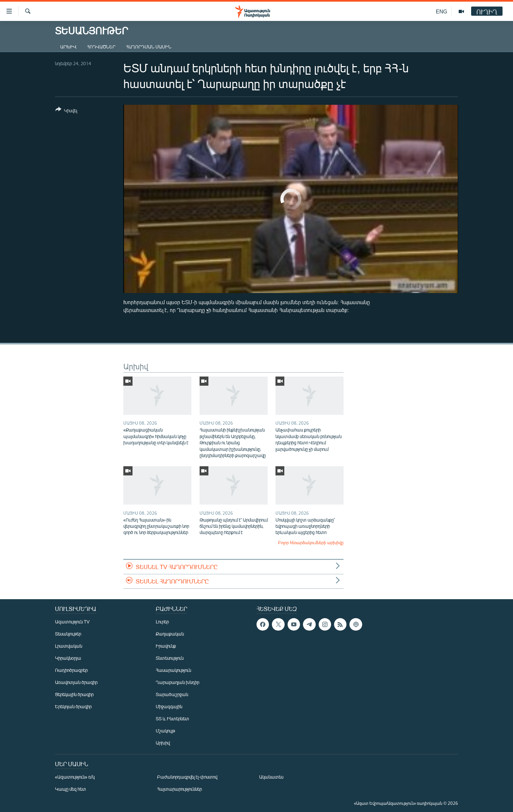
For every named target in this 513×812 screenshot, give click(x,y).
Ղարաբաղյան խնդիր (177, 682)
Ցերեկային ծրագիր (74, 694)
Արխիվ (68, 47)
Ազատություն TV (72, 622)
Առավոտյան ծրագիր (76, 682)
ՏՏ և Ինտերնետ (172, 719)
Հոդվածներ (101, 47)
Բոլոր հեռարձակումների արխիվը (311, 543)
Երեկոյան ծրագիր (73, 706)
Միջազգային (169, 706)
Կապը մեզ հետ (71, 789)
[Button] (66, 111)
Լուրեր (162, 622)
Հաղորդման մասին (149, 47)
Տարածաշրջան (172, 694)
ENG (442, 11)
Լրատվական (69, 646)
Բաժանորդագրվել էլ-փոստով (187, 777)
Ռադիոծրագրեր (71, 670)
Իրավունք (166, 646)
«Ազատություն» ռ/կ (75, 777)
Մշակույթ (165, 731)
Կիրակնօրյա (68, 658)
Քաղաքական (170, 634)
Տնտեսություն (170, 658)
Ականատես (271, 777)
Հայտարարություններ (179, 789)
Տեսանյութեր (68, 634)
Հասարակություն (173, 670)
